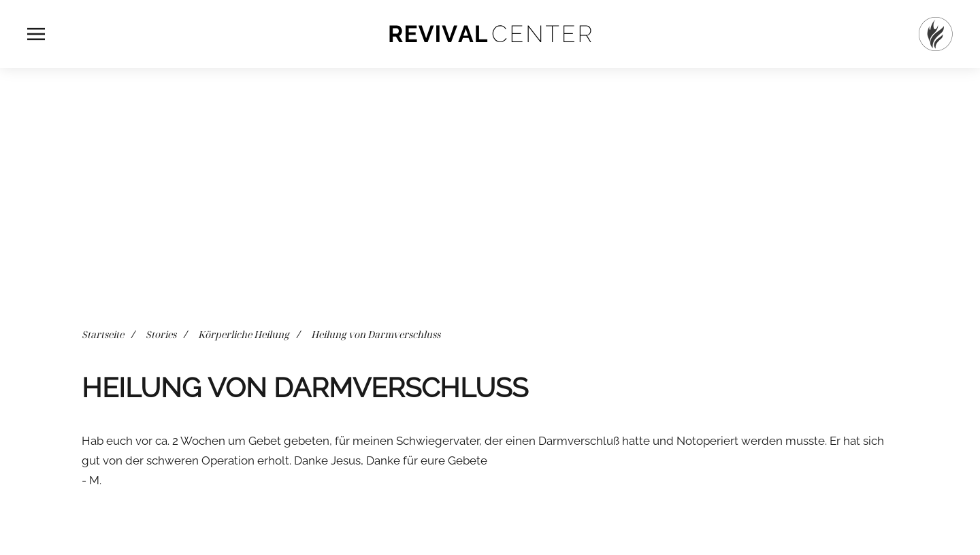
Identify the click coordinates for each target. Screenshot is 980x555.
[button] (36, 34)
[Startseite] (936, 34)
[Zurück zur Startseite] (490, 34)
